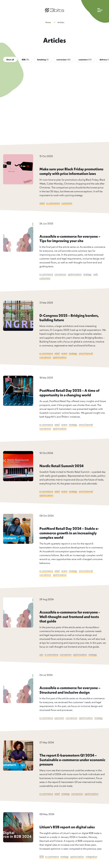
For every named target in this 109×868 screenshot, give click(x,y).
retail (42, 203)
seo (41, 655)
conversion (64, 60)
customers (85, 60)
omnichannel (86, 354)
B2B (25, 60)
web (96, 275)
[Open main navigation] (94, 11)
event (64, 354)
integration (92, 857)
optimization (75, 275)
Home (48, 23)
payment (59, 718)
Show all (10, 60)
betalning (43, 60)
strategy (88, 275)
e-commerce (53, 203)
